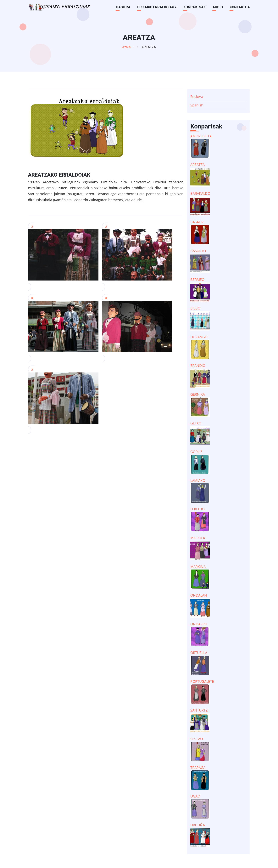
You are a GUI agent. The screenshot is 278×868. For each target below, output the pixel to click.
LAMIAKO (198, 480)
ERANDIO (198, 366)
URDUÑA (198, 825)
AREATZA (197, 165)
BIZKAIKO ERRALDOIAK (157, 7)
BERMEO (197, 280)
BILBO (195, 308)
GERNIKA (198, 394)
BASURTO (198, 251)
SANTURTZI (199, 710)
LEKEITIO (197, 509)
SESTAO (197, 739)
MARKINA (198, 567)
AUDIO (218, 7)
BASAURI (197, 222)
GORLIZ (196, 452)
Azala (126, 47)
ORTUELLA (199, 653)
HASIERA (123, 7)
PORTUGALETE (202, 681)
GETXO (196, 423)
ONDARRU (199, 624)
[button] (63, 257)
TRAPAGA (198, 768)
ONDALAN (199, 595)
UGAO (195, 796)
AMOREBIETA (201, 136)
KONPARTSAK (195, 7)
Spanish (197, 105)
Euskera (197, 97)
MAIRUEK (198, 538)
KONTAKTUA (240, 7)
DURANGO (199, 337)
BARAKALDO (200, 193)
